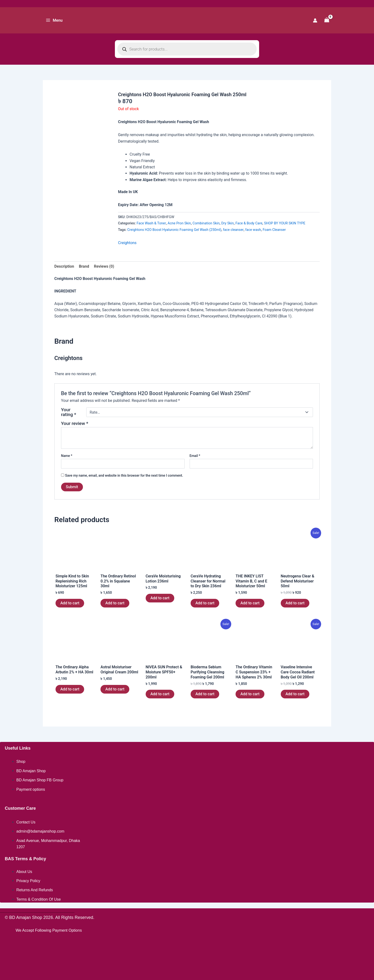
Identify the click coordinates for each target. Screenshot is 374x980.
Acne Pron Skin (179, 223)
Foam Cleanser (274, 230)
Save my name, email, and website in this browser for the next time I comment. (124, 475)
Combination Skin (206, 223)
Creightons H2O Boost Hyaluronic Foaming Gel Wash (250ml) (174, 230)
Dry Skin (228, 223)
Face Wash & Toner (151, 223)
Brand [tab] (84, 266)
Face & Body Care (249, 223)
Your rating (69, 412)
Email (195, 456)
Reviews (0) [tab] (104, 266)
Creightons (127, 243)
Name (67, 456)
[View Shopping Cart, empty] (327, 20)
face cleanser (233, 230)
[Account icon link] (315, 20)
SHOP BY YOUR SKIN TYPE (285, 223)
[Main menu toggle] (54, 20)
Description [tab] (64, 266)
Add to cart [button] (70, 603)
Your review (75, 423)
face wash (253, 230)
